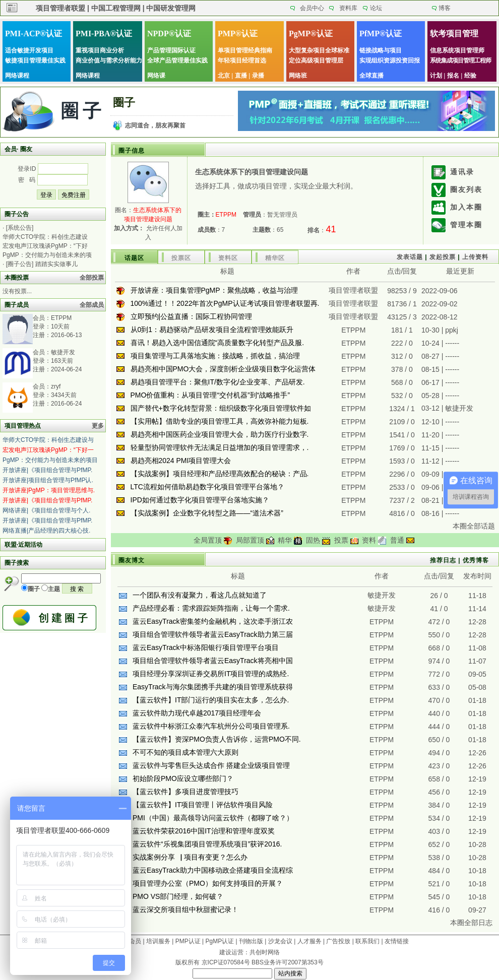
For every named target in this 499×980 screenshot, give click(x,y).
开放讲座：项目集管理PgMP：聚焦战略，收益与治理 (214, 290)
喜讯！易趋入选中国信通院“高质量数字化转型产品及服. (217, 343)
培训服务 (158, 941)
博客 (445, 8)
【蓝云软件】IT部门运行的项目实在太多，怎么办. (211, 700)
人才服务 (309, 941)
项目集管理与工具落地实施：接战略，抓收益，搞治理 (215, 356)
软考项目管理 (454, 34)
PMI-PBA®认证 (104, 34)
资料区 (228, 258)
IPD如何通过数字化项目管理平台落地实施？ (200, 500)
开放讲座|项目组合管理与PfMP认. (48, 480)
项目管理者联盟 (353, 290)
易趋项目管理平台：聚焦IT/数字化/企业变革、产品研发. (218, 382)
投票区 (181, 258)
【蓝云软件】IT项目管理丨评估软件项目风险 (203, 805)
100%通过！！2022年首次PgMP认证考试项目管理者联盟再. (225, 303)
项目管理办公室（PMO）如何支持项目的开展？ (208, 883)
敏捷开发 (63, 352)
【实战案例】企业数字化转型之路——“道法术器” (207, 513)
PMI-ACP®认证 (34, 34)
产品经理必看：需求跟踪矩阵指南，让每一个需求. (211, 608)
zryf (56, 386)
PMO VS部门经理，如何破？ (178, 896)
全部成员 (92, 305)
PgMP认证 (220, 941)
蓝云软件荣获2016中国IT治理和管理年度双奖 (204, 831)
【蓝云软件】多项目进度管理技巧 (185, 792)
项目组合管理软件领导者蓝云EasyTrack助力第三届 (213, 634)
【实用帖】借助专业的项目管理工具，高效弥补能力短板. (220, 421)
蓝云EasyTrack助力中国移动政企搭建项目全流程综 (213, 870)
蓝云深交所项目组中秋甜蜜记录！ (185, 909)
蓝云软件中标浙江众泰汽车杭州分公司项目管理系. (211, 726)
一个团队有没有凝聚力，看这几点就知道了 (200, 595)
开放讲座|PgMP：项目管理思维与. (49, 490)
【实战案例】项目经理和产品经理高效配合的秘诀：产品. (220, 474)
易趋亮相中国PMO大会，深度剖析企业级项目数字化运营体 (223, 369)
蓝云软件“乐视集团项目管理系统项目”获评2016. (207, 844)
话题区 (134, 258)
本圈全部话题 (474, 526)
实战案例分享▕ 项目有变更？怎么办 (190, 857)
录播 (258, 76)
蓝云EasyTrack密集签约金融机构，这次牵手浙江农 (213, 621)
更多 (98, 426)
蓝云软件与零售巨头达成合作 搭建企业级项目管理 (211, 765)
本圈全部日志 (471, 923)
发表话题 (410, 257)
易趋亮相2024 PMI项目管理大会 (181, 461)
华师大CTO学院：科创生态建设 (45, 237)
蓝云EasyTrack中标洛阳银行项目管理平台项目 (206, 647)
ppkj (452, 330)
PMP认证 (188, 941)
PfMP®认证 (381, 34)
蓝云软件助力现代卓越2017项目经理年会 (197, 713)
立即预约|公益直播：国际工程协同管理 (192, 316)
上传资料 (475, 257)
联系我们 (367, 941)
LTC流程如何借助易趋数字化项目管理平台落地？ (207, 487)
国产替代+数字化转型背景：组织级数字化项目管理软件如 (221, 408)
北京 (224, 76)
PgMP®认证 (311, 34)
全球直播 (371, 76)
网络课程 (17, 76)
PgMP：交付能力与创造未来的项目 (50, 460)
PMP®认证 (238, 34)
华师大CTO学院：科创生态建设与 (48, 440)
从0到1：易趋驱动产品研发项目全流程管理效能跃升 (212, 330)
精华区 (275, 258)
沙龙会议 (280, 941)
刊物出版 (251, 941)
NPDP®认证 (169, 34)
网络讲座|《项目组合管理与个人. (46, 510)
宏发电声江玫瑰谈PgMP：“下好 (45, 246)
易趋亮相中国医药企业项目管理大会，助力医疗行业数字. (220, 434)
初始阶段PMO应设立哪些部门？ (183, 778)
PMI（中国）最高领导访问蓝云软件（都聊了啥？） (213, 818)
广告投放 (338, 941)
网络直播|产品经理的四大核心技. (46, 531)
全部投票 (92, 278)
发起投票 (443, 257)
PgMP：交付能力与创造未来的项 (47, 255)
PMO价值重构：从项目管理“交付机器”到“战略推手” (210, 395)
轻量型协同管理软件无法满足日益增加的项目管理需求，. (220, 447)
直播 (241, 76)
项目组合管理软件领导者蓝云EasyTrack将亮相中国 (213, 661)
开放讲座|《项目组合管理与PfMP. (47, 470)
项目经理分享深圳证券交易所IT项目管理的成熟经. (211, 674)
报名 (453, 76)
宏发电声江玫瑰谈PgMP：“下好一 (48, 450)
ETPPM (61, 318)
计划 (436, 76)
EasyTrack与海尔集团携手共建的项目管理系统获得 (213, 687)
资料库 (348, 8)
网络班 (298, 76)
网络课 (156, 76)
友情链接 (397, 941)
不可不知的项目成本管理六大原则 (185, 752)
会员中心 (312, 8)
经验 (470, 76)
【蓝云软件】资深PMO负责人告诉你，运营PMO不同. (217, 739)
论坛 (376, 8)
